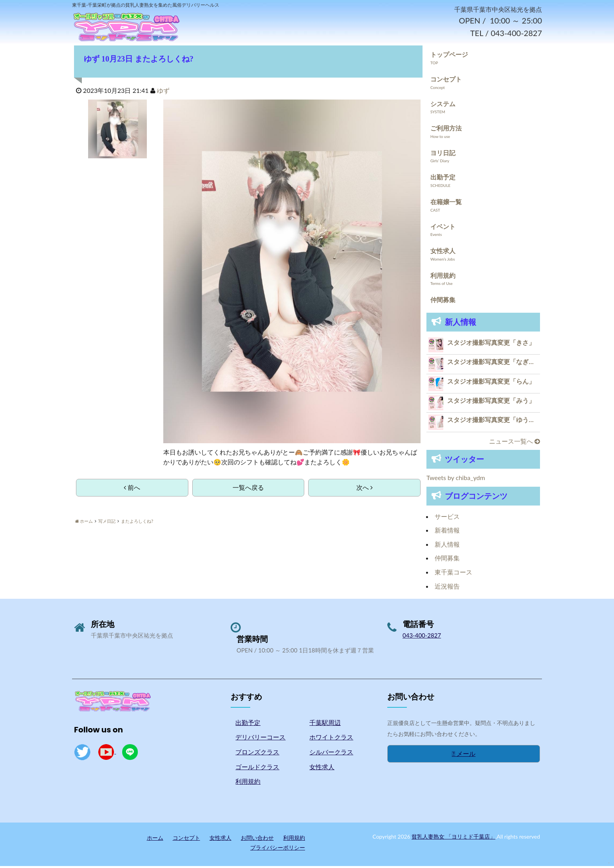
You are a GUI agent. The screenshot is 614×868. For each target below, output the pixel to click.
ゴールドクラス (257, 769)
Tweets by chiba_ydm (456, 480)
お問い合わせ (257, 840)
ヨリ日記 (443, 155)
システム (443, 106)
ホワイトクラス (331, 739)
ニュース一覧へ (515, 443)
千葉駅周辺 (325, 724)
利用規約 (443, 277)
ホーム (155, 840)
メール (464, 756)
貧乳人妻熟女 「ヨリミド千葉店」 (453, 838)
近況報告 (447, 588)
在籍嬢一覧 (446, 204)
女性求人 (443, 253)
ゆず (163, 93)
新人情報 (447, 546)
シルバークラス (331, 754)
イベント (443, 228)
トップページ (449, 57)
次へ (365, 490)
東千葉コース (453, 574)
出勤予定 (443, 179)
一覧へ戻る (248, 490)
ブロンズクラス (257, 754)
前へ (132, 490)
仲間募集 (443, 302)
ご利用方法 (446, 130)
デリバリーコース (260, 739)
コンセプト (446, 81)
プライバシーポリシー (278, 850)
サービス (447, 518)
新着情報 (447, 532)
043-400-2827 (422, 638)
